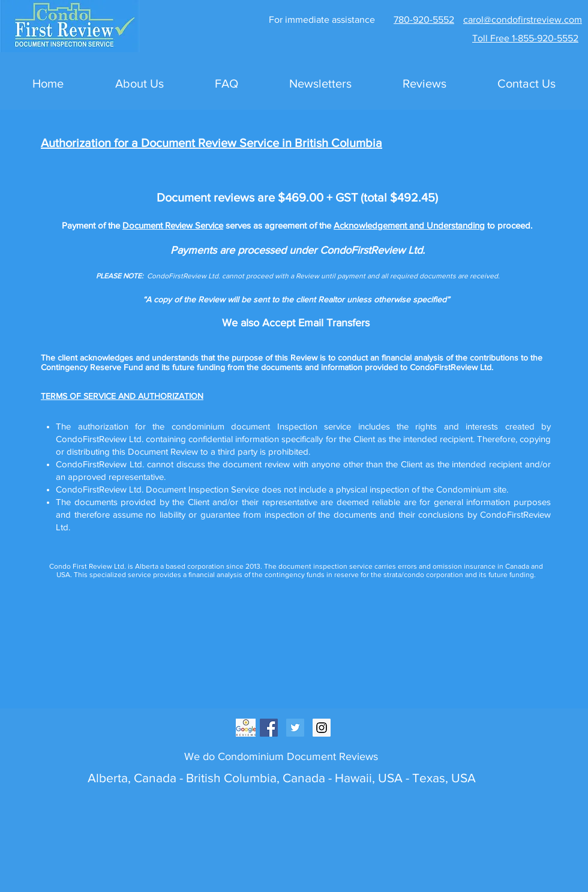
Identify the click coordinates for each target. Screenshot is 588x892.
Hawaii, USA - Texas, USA (405, 778)
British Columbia (230, 778)
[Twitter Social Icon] (295, 728)
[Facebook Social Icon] (269, 728)
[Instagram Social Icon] (322, 728)
